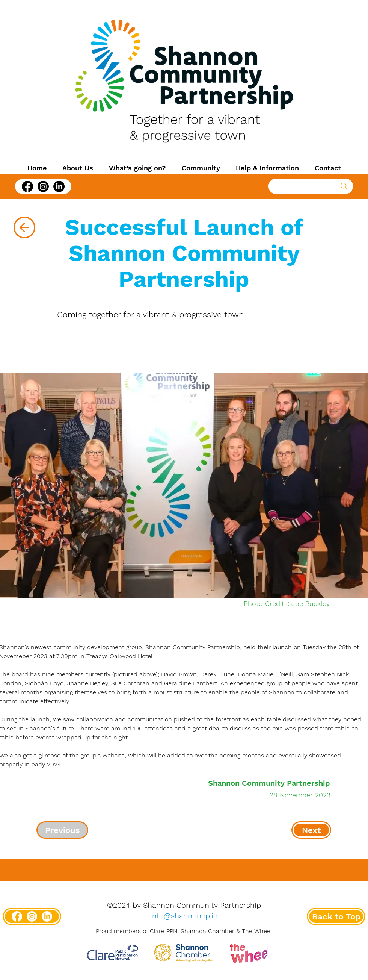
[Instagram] (43, 186)
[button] (78, 168)
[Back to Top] (336, 916)
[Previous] (62, 830)
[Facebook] (27, 186)
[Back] (24, 227)
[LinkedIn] (59, 186)
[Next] (311, 830)
